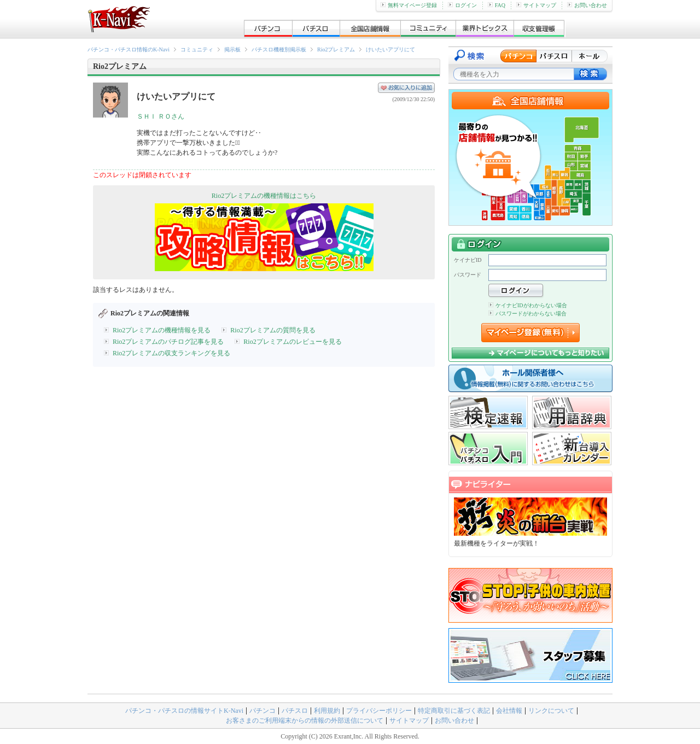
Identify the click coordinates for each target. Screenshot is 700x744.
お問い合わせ (587, 5)
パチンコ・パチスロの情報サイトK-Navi (184, 711)
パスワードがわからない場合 (527, 314)
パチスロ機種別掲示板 (279, 49)
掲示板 (232, 49)
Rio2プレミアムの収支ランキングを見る (171, 353)
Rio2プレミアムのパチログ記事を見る (168, 342)
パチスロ (295, 711)
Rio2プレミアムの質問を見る (273, 330)
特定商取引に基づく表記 (454, 711)
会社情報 (509, 711)
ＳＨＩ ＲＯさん (161, 116)
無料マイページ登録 (409, 5)
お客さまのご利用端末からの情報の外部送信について (305, 720)
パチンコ (262, 711)
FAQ (497, 5)
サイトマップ (536, 5)
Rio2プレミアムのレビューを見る (292, 342)
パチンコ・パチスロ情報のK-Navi (129, 49)
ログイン (462, 5)
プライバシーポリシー (379, 711)
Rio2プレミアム (336, 49)
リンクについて (551, 711)
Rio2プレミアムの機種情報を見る (162, 330)
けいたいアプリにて (390, 49)
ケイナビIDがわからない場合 (528, 305)
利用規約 (327, 711)
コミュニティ (197, 49)
